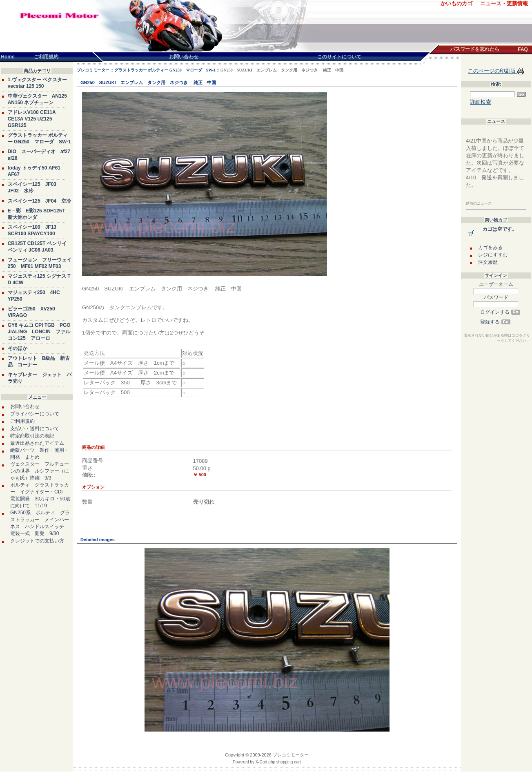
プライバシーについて (35, 414)
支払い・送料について (35, 428)
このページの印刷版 (493, 71)
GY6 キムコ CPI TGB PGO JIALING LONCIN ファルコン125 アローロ (39, 332)
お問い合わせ (25, 406)
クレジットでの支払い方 (37, 541)
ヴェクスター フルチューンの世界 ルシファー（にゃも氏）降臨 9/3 (40, 471)
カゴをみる (490, 248)
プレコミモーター (93, 70)
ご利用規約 (22, 421)
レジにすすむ (493, 255)
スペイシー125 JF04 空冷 (39, 201)
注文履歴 (488, 262)
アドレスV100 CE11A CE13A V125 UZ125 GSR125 (32, 119)
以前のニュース (479, 203)
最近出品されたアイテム (37, 443)
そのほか (18, 348)
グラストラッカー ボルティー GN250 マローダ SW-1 (165, 70)
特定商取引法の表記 (32, 436)
